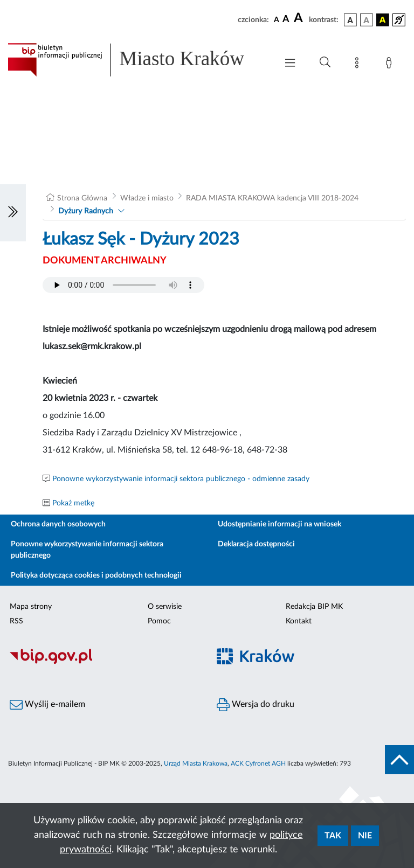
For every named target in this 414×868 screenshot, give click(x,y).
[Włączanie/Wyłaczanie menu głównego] (290, 64)
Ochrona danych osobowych (58, 524)
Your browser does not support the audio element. (123, 285)
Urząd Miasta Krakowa (196, 763)
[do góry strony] (399, 760)
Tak (333, 836)
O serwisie (165, 607)
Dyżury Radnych (86, 211)
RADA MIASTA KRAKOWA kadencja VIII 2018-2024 (272, 198)
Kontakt (299, 621)
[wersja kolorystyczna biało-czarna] (367, 20)
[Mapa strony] (359, 65)
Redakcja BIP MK (314, 607)
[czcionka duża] (300, 18)
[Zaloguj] (391, 65)
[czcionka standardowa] (277, 19)
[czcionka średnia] (286, 20)
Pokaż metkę (73, 503)
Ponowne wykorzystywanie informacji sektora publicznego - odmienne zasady (181, 479)
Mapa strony (31, 607)
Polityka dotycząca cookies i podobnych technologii (96, 575)
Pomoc (159, 621)
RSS (16, 621)
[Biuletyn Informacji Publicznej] (103, 662)
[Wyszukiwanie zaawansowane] (325, 63)
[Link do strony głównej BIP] (137, 60)
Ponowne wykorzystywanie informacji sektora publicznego (87, 550)
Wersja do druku (256, 705)
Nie (365, 836)
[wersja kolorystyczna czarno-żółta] (383, 20)
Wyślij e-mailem (47, 705)
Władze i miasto (147, 198)
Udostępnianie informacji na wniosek (280, 524)
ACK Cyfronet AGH (258, 763)
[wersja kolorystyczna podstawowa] (350, 20)
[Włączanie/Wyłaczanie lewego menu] (13, 213)
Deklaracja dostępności (256, 544)
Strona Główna (82, 198)
